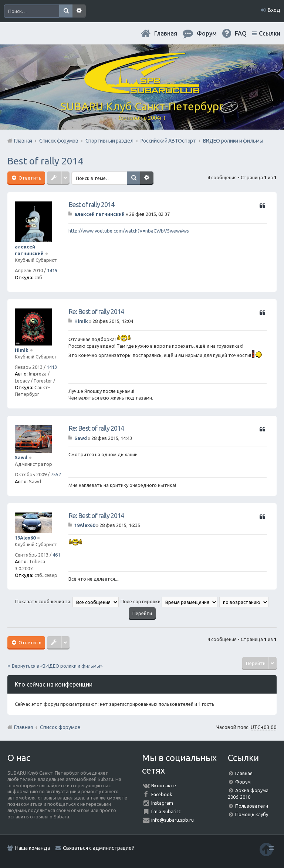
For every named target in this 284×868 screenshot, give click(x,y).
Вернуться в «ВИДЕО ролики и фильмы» (57, 666)
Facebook (162, 794)
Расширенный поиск (79, 11)
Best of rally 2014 (45, 161)
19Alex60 (25, 538)
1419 (52, 270)
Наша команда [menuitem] (33, 848)
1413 (52, 367)
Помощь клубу (252, 814)
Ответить (29, 178)
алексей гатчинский (99, 214)
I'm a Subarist (166, 811)
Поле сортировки (169, 601)
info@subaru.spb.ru (173, 820)
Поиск (66, 11)
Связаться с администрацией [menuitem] (99, 848)
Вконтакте (164, 785)
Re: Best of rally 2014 (96, 311)
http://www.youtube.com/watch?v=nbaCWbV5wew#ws (129, 231)
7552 (56, 474)
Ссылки (270, 33)
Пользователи (252, 806)
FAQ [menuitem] (241, 33)
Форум (243, 782)
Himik (22, 350)
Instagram (162, 803)
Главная (166, 33)
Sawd (21, 457)
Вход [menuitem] (274, 10)
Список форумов (60, 727)
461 (56, 555)
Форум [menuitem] (207, 33)
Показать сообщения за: (67, 601)
